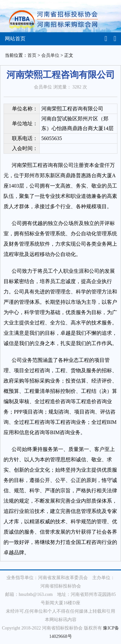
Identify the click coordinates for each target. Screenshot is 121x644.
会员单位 (50, 55)
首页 (32, 55)
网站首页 (15, 39)
